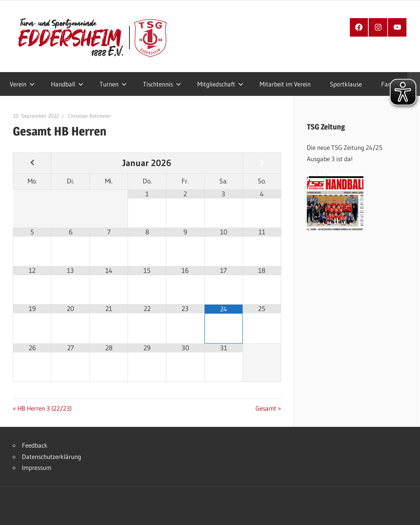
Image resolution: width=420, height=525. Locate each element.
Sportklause (346, 84)
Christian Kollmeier (89, 116)
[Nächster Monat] (262, 163)
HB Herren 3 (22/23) (44, 408)
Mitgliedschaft (220, 84)
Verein (22, 84)
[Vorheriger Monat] (32, 163)
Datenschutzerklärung (52, 456)
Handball (67, 84)
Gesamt (267, 408)
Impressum (37, 467)
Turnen (113, 84)
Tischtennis (162, 84)
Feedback (35, 445)
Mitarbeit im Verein (285, 84)
